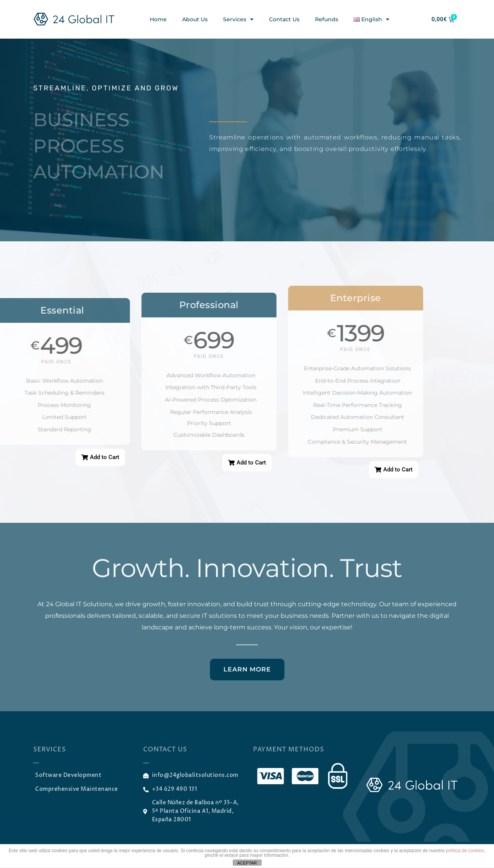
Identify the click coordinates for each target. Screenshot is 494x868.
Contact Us (284, 19)
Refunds (327, 19)
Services (238, 19)
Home (158, 19)
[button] (100, 457)
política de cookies (465, 851)
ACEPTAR (247, 863)
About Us (195, 19)
